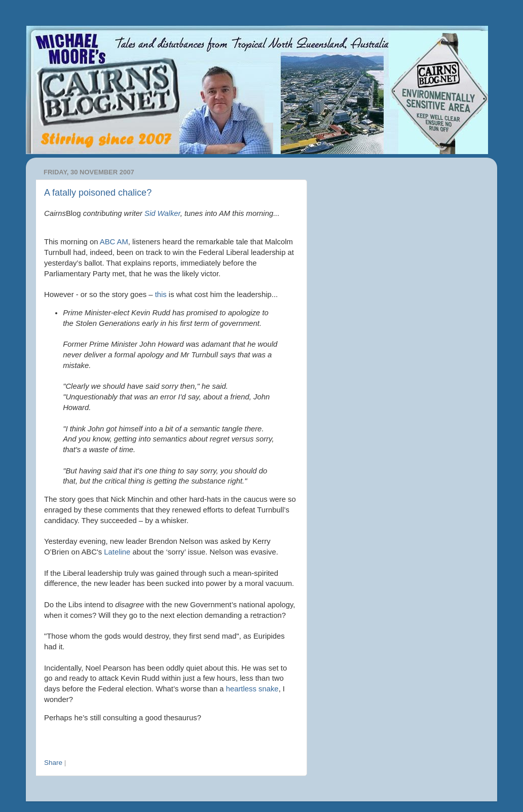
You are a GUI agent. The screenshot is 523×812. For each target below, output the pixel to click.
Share (53, 763)
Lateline (118, 552)
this (161, 294)
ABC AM (114, 242)
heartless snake (252, 689)
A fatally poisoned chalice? (98, 193)
